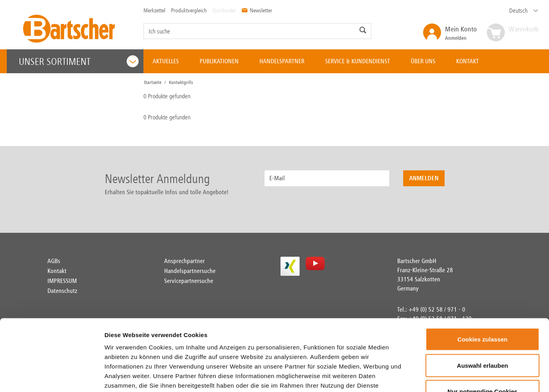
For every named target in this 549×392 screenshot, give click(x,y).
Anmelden (461, 33)
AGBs (54, 261)
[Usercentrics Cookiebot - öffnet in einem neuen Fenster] (52, 376)
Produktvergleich (189, 10)
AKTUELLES (166, 61)
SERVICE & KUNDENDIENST (358, 61)
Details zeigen (472, 376)
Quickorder (224, 10)
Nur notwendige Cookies (482, 340)
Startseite (153, 82)
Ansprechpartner (184, 261)
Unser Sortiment (79, 61)
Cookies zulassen (482, 288)
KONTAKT (468, 61)
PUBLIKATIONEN (219, 61)
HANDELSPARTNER (282, 61)
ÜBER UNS (423, 61)
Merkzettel (154, 10)
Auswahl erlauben (482, 314)
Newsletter (257, 10)
